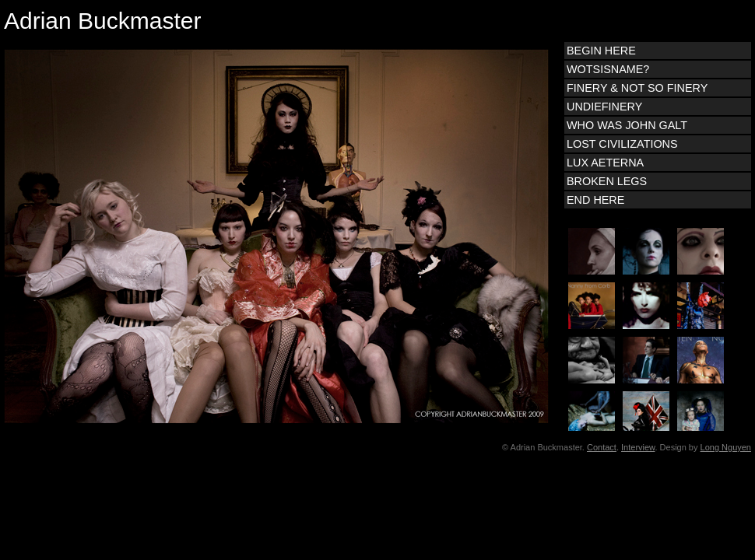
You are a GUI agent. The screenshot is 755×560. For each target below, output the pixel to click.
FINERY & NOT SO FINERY (637, 88)
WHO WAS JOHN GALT (627, 125)
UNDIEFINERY (604, 107)
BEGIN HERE (601, 51)
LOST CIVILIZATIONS (622, 144)
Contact (602, 447)
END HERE (595, 200)
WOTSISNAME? (608, 69)
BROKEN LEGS (607, 181)
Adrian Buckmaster (102, 21)
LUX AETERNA (605, 163)
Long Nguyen (726, 447)
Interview (638, 447)
